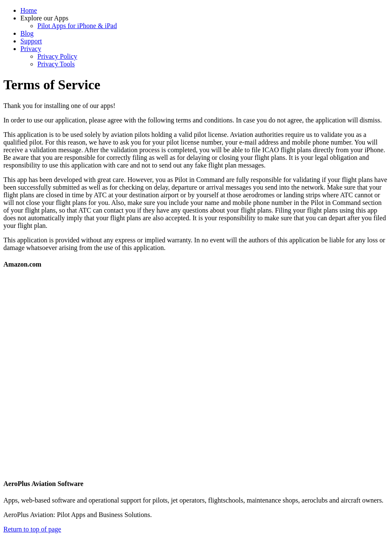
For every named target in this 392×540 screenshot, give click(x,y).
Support (31, 41)
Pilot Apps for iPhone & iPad (77, 26)
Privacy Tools (56, 64)
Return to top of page (32, 529)
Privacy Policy (57, 56)
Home (29, 10)
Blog (27, 33)
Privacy (31, 49)
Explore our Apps (44, 18)
